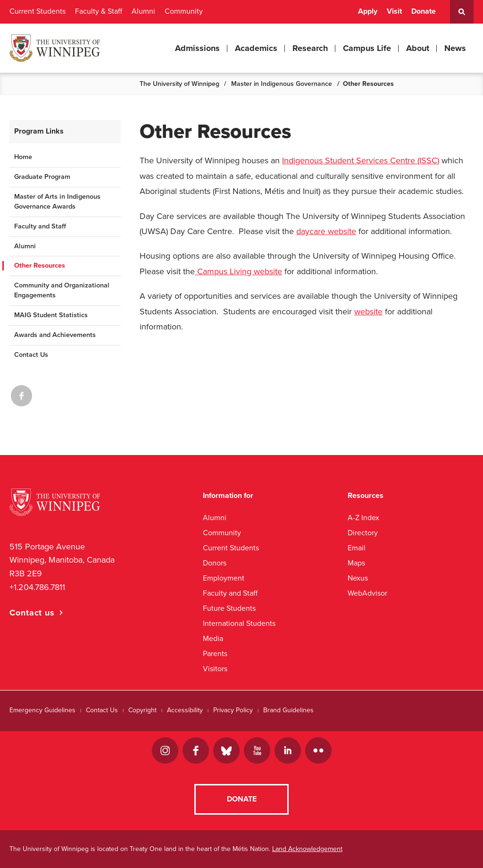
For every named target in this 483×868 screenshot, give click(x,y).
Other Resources (40, 265)
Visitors (215, 669)
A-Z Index (363, 518)
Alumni (143, 11)
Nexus (358, 578)
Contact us (32, 613)
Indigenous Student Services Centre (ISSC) (361, 160)
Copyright (142, 710)
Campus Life (367, 48)
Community (184, 11)
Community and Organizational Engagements (62, 290)
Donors (215, 563)
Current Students (37, 11)
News (455, 48)
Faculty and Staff (40, 226)
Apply (368, 11)
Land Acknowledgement (307, 849)
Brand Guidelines (288, 710)
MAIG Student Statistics (51, 315)
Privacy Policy (233, 710)
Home (23, 157)
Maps (356, 563)
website (368, 312)
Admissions (197, 48)
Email (357, 548)
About (418, 48)
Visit (394, 11)
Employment (224, 578)
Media (213, 638)
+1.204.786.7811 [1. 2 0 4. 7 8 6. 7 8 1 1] (37, 587)
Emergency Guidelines (42, 710)
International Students (239, 623)
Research (310, 48)
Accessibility (185, 710)
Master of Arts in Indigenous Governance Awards (57, 202)
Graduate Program (42, 177)
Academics (256, 48)
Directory (363, 533)
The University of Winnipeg (179, 84)
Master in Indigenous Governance (282, 84)
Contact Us (31, 355)
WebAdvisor (367, 593)
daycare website (326, 231)
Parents (215, 653)
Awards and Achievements (55, 335)
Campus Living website (238, 271)
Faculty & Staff (99, 11)
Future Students (229, 608)
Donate (424, 11)
